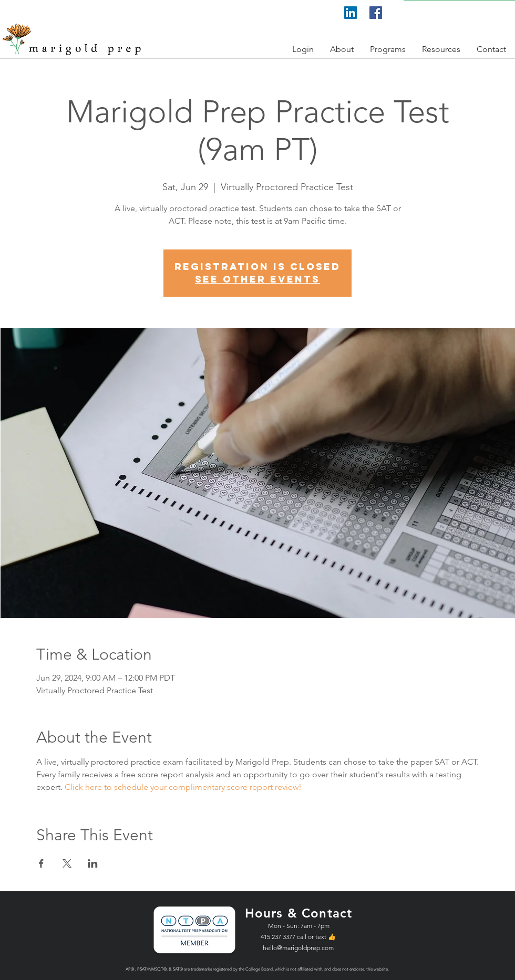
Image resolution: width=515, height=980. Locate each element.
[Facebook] (376, 13)
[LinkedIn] (351, 13)
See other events (257, 279)
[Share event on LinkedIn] (93, 863)
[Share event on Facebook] (41, 863)
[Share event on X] (67, 863)
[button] (303, 49)
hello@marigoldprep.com (298, 948)
